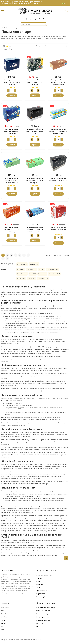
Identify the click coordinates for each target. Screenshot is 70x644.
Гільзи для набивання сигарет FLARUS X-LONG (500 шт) (12, 229)
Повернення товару (43, 620)
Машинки (40, 584)
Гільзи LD (42, 269)
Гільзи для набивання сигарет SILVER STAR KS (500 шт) (12, 81)
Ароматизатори (42, 591)
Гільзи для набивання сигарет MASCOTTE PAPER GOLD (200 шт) (35, 179)
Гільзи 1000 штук (22, 264)
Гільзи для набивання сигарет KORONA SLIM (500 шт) (35, 130)
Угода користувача (43, 617)
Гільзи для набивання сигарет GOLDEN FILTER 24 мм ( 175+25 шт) (58, 130)
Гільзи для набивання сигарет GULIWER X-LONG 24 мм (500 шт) (12, 130)
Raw (3, 629)
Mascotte (4, 626)
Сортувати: (40, 46)
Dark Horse (5, 608)
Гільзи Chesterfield (54, 274)
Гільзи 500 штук (34, 264)
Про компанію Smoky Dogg (46, 608)
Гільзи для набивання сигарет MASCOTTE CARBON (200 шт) (12, 179)
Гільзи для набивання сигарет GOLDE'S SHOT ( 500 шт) (35, 81)
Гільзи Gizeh (32, 278)
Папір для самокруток (44, 575)
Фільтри (39, 578)
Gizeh (3, 620)
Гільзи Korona (42, 274)
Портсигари (41, 594)
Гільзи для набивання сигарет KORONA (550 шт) (58, 179)
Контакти (40, 623)
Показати (6, 49)
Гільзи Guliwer (21, 278)
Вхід (27, 18)
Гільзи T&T (33, 274)
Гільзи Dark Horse (43, 278)
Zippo (38, 587)
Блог (38, 626)
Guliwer (4, 623)
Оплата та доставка (43, 611)
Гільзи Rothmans (32, 269)
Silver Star (5, 614)
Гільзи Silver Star (22, 274)
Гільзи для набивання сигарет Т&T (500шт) (58, 228)
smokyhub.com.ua (31, 3)
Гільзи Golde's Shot (53, 269)
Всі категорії (41, 597)
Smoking (4, 617)
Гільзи (38, 581)
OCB (3, 611)
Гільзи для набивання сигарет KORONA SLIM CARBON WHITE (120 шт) (35, 229)
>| (7, 258)
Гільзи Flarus (21, 269)
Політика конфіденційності (46, 614)
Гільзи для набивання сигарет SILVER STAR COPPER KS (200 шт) (58, 81)
